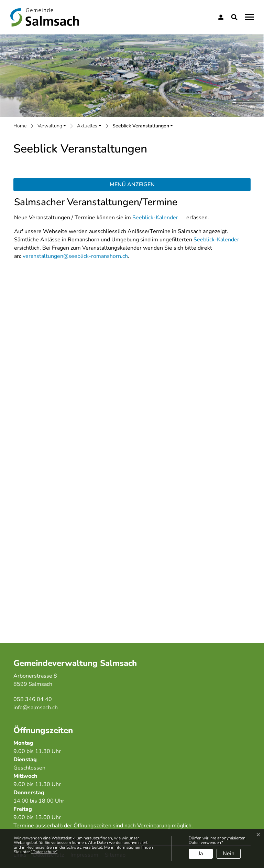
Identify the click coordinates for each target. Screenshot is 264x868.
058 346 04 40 (33, 699)
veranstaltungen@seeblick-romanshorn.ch (75, 256)
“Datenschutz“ (44, 852)
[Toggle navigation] (248, 17)
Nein (229, 854)
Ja (201, 854)
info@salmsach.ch (36, 708)
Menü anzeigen (132, 185)
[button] (236, 17)
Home (20, 126)
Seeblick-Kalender (155, 218)
